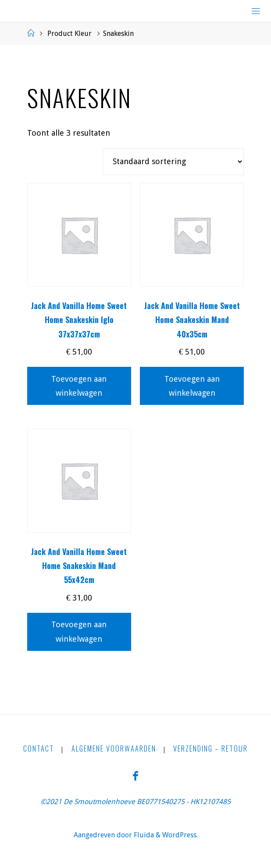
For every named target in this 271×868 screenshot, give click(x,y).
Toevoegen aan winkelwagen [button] (79, 386)
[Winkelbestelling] (173, 162)
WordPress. (180, 835)
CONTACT (39, 749)
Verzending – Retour (210, 749)
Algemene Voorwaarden (114, 749)
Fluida (143, 835)
